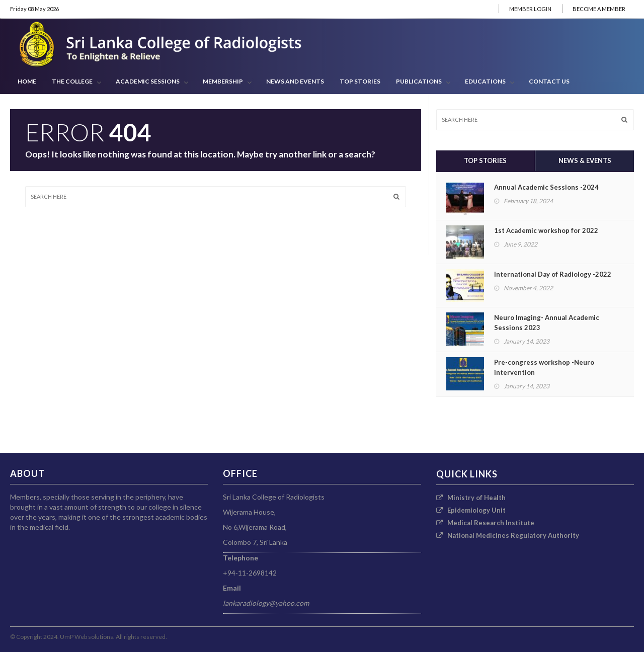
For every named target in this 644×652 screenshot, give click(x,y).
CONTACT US (549, 81)
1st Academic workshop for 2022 (546, 230)
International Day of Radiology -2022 (553, 274)
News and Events (295, 81)
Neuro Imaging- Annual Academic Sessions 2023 (547, 322)
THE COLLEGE (76, 82)
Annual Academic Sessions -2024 (546, 187)
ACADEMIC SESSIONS (152, 82)
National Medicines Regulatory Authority (508, 535)
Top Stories (360, 81)
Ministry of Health (471, 498)
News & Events (585, 160)
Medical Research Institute (485, 523)
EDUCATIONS (490, 82)
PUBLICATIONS (423, 82)
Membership (227, 82)
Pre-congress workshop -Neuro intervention (544, 367)
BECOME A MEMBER (599, 9)
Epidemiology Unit (471, 510)
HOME (27, 81)
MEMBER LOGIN (530, 9)
